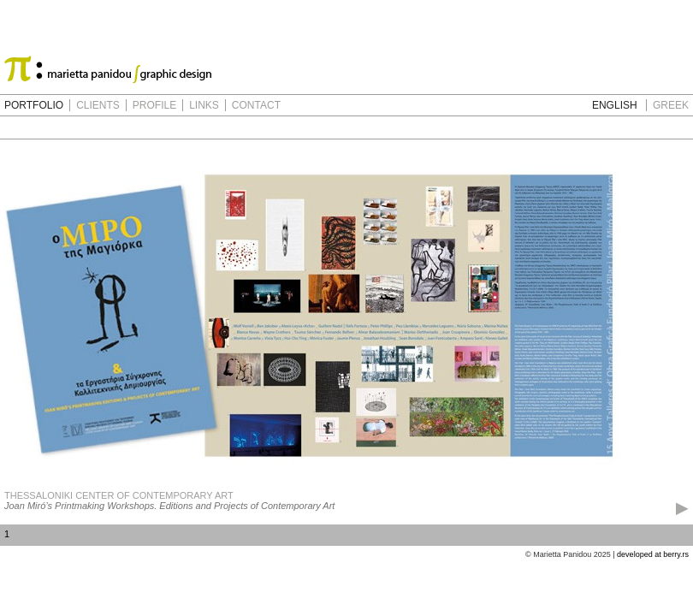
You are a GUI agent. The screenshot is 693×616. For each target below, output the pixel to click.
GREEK (671, 105)
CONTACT (256, 105)
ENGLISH (615, 105)
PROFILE (154, 105)
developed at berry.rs (653, 554)
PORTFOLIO (34, 105)
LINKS (204, 105)
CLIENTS (98, 105)
